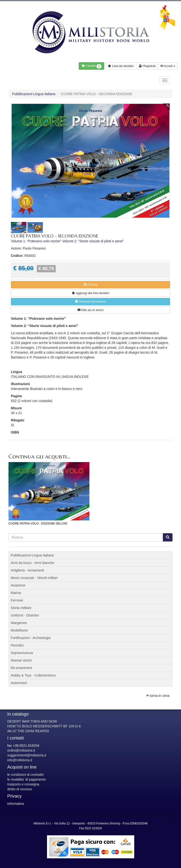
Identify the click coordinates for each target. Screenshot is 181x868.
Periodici (17, 645)
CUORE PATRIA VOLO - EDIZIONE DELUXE (38, 524)
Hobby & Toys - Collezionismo (33, 675)
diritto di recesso (20, 789)
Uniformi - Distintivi (25, 615)
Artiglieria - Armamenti (27, 570)
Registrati (147, 66)
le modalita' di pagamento (27, 779)
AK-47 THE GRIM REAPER (28, 731)
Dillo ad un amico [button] (90, 310)
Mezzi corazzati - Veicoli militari (34, 578)
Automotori (19, 683)
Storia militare (21, 608)
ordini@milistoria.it (21, 750)
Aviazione (18, 585)
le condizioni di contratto (25, 775)
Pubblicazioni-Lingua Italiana (34, 94)
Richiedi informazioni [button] (90, 302)
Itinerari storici (21, 660)
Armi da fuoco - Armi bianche (32, 563)
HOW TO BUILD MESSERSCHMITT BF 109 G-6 (44, 726)
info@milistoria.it (20, 760)
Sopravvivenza (22, 653)
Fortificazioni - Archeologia (31, 638)
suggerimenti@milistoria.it (27, 755)
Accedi (168, 66)
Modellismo (19, 630)
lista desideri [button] (90, 293)
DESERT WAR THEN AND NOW (32, 721)
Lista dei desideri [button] (121, 66)
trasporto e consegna (23, 784)
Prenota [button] (90, 285)
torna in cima (158, 696)
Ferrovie (17, 600)
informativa (16, 804)
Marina (16, 593)
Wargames (19, 623)
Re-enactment (21, 668)
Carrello (91, 66)
